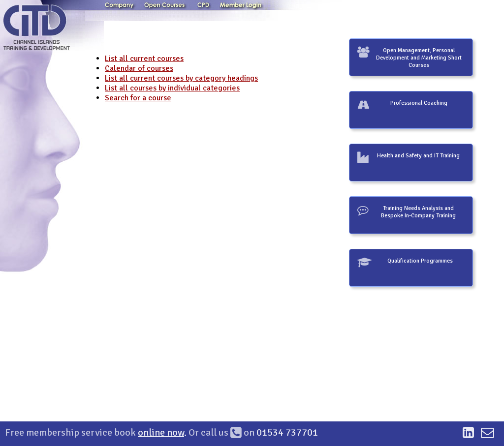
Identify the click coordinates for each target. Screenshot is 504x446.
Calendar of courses (139, 68)
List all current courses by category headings (181, 78)
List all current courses (144, 59)
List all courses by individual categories (172, 88)
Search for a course (138, 98)
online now (161, 432)
